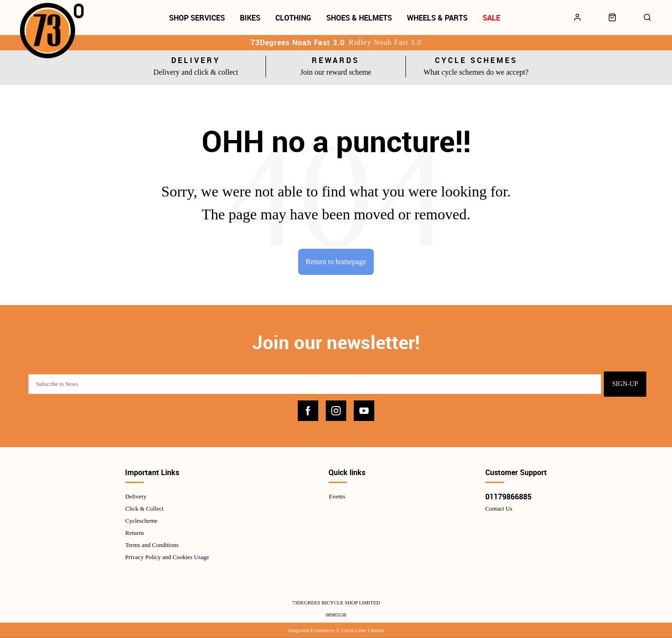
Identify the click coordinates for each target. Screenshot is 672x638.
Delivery (136, 497)
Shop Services (197, 18)
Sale (491, 18)
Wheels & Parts (437, 18)
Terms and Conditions (152, 545)
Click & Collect (144, 509)
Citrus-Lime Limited (362, 630)
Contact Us (499, 509)
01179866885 (508, 497)
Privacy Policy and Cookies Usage (167, 557)
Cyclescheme (141, 521)
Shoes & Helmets (359, 18)
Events (337, 497)
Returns (134, 533)
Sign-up (625, 384)
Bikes (250, 18)
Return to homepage (336, 262)
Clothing (293, 18)
